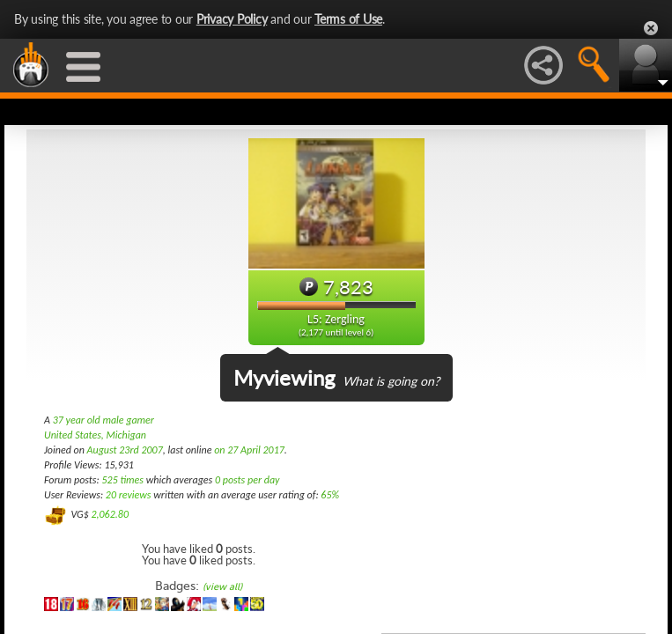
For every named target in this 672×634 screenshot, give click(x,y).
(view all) (222, 587)
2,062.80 (110, 514)
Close (651, 28)
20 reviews (129, 495)
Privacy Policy (232, 19)
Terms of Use (348, 19)
